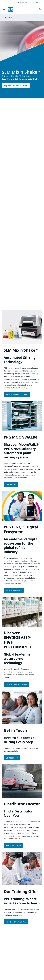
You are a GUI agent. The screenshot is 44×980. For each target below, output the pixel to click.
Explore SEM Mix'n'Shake (16, 86)
